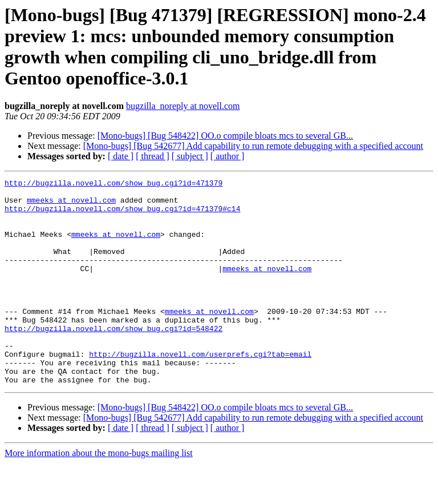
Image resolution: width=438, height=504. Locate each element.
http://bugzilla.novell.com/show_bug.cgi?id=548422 (113, 359)
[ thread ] (153, 156)
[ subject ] (190, 156)
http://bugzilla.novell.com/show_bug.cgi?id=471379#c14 (122, 215)
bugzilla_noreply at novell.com (183, 106)
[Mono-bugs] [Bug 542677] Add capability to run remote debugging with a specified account (253, 146)
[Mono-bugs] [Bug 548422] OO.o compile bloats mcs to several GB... (225, 136)
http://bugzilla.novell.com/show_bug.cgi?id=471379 (113, 184)
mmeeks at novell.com (71, 205)
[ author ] (228, 156)
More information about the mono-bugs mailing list (99, 494)
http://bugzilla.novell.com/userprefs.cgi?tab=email (200, 390)
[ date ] (121, 156)
